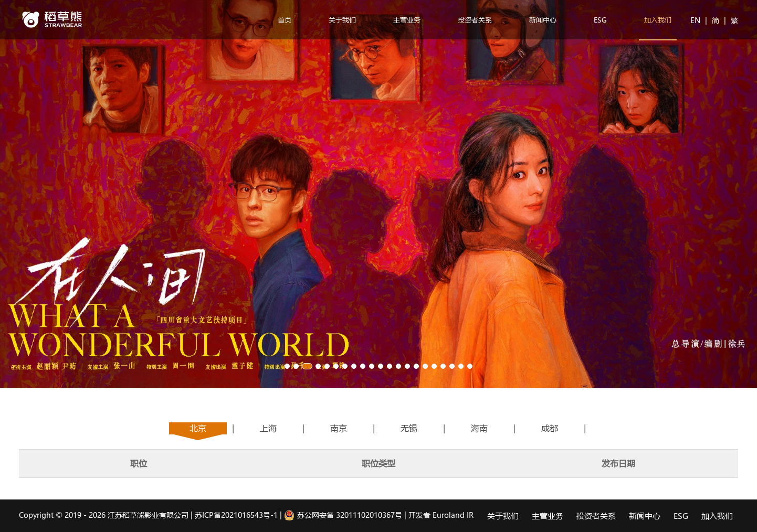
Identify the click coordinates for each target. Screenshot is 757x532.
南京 (339, 428)
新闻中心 (543, 20)
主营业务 (407, 20)
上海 (268, 428)
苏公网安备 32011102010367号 (343, 515)
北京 (198, 428)
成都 (550, 428)
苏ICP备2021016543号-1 (236, 515)
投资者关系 (475, 20)
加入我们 (658, 20)
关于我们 (342, 20)
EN (696, 20)
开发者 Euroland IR (441, 515)
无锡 (409, 428)
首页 (285, 20)
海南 (479, 428)
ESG (600, 20)
